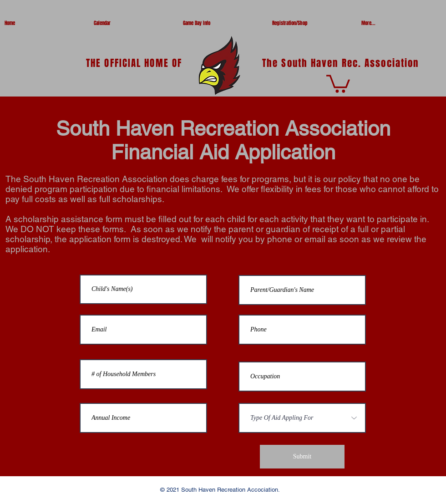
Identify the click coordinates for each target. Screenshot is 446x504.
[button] (338, 83)
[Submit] (302, 457)
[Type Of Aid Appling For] (302, 418)
